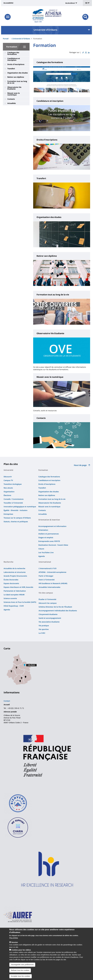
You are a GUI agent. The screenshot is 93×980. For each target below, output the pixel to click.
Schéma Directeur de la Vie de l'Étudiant (55, 607)
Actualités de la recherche (14, 568)
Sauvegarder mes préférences (22, 965)
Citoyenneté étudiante (48, 614)
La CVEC (42, 633)
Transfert (11, 69)
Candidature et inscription (14, 59)
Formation (12, 47)
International (45, 562)
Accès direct (70, 3)
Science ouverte (10, 598)
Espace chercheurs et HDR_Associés (18, 587)
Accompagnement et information (52, 526)
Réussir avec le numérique (14, 94)
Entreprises (8, 514)
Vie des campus (46, 593)
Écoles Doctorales (11, 580)
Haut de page (80, 465)
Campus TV (8, 480)
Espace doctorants (11, 583)
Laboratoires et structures (15, 572)
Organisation (9, 492)
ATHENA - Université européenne (52, 572)
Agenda (42, 556)
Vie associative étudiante (49, 622)
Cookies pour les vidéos (21, 950)
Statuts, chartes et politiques (16, 522)
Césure (41, 549)
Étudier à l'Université (47, 599)
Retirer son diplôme (16, 77)
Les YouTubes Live (46, 552)
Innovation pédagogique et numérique (20, 507)
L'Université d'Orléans (21, 39)
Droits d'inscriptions (16, 64)
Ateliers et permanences (49, 534)
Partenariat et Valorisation (15, 591)
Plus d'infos (14, 938)
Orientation (43, 530)
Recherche (8, 562)
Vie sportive (44, 629)
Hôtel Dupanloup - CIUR (14, 606)
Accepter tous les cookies (21, 977)
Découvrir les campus (48, 603)
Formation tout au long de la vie (17, 82)
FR (87, 3)
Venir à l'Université (47, 580)
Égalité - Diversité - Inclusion (15, 510)
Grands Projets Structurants (15, 576)
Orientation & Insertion (49, 520)
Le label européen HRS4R (14, 595)
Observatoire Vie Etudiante (14, 88)
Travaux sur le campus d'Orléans (17, 518)
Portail (6, 39)
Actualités (12, 103)
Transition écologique (13, 484)
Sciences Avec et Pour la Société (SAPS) (20, 602)
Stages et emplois (46, 537)
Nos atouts (8, 488)
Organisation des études (18, 73)
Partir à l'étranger (46, 576)
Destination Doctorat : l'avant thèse (53, 545)
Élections (7, 495)
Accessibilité (8, 3)
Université (8, 470)
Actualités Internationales (49, 587)
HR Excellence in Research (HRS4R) (53, 583)
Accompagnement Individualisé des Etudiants (58, 611)
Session (15, 943)
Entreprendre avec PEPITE (49, 541)
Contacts (11, 99)
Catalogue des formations (13, 53)
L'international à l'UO (48, 568)
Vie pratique (44, 626)
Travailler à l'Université (13, 503)
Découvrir (8, 477)
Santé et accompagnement (50, 618)
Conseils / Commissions (14, 499)
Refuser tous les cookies (20, 971)
